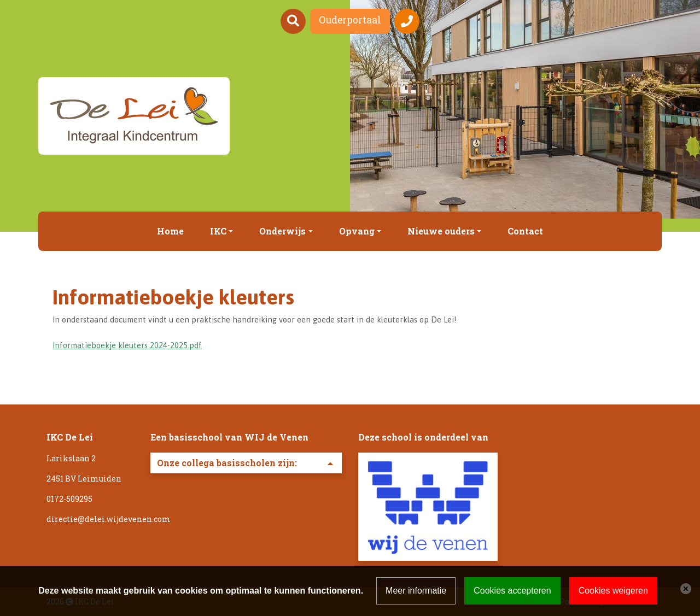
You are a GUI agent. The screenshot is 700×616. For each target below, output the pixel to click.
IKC (218, 231)
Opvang (357, 231)
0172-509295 (69, 499)
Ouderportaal (350, 20)
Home (170, 231)
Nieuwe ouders (441, 231)
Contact (525, 231)
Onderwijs (282, 231)
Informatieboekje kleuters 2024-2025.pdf (127, 345)
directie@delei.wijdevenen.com (109, 519)
